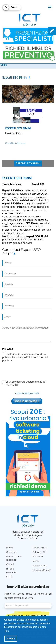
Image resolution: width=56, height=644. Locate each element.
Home (9, 548)
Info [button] (7, 631)
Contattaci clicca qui (16, 143)
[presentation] (25, 371)
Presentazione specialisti (14, 558)
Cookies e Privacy (42, 570)
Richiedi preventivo (12, 570)
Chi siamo (11, 552)
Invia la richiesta (27, 401)
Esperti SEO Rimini (28, 164)
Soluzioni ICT (39, 552)
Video (4, 65)
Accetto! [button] (11, 639)
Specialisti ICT (40, 548)
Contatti (10, 564)
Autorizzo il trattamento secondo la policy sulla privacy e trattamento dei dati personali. (25, 357)
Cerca (10, 7)
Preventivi (38, 557)
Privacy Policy (40, 566)
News (9, 577)
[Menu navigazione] (50, 7)
